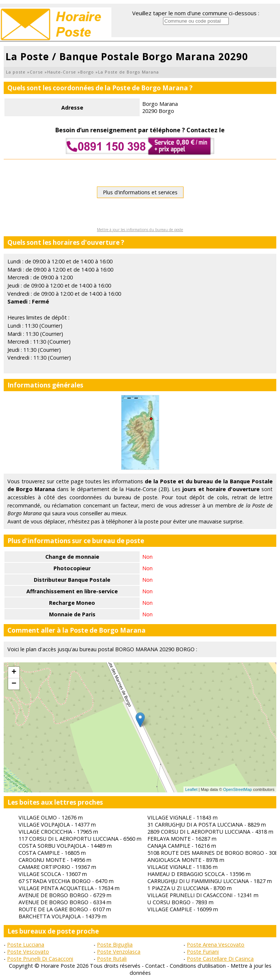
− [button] (14, 684)
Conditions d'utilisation (198, 966)
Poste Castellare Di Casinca (220, 959)
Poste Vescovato (28, 952)
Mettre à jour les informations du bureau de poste (140, 230)
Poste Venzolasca (119, 952)
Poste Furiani (203, 952)
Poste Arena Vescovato (216, 945)
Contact (155, 966)
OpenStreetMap (238, 789)
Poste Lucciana (26, 945)
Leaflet (191, 789)
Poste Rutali (112, 959)
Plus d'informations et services (140, 192)
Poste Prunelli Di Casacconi (40, 959)
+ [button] (14, 672)
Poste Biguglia (115, 945)
